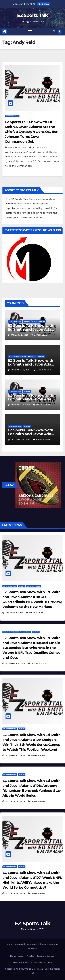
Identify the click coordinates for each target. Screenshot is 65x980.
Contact (48, 962)
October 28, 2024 (16, 893)
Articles (30, 956)
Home (13, 956)
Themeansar (32, 948)
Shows (27, 322)
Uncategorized (39, 322)
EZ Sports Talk (32, 15)
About (21, 956)
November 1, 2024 (21, 405)
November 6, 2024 (21, 370)
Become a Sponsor (46, 956)
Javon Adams (38, 147)
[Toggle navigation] (30, 32)
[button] (54, 32)
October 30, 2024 (21, 440)
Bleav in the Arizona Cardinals (22, 356)
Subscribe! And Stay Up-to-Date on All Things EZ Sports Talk (32, 971)
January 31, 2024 (18, 147)
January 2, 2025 (20, 335)
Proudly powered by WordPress (23, 944)
